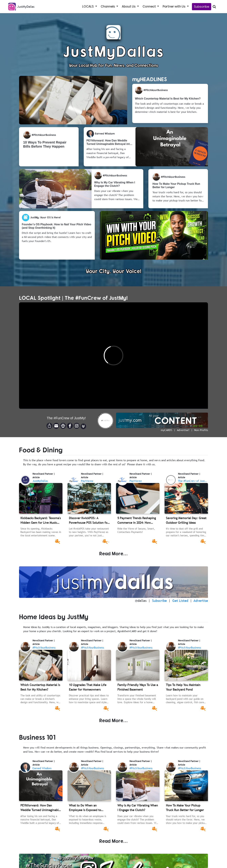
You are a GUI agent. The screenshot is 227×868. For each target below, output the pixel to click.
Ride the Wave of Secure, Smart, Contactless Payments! (136, 530)
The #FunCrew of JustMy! (193, 481)
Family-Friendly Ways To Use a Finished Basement (138, 687)
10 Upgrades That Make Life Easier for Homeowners (88, 687)
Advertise (201, 601)
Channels (108, 6)
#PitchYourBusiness (44, 647)
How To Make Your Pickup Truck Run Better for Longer (185, 808)
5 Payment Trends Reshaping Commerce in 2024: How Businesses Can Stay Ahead (137, 520)
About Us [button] (129, 6)
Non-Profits (201, 430)
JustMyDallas (40, 481)
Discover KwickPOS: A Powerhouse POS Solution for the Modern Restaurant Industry (89, 520)
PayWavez (87, 481)
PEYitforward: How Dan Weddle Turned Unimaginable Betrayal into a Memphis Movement (40, 808)
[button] (83, 426)
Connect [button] (150, 6)
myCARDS (167, 430)
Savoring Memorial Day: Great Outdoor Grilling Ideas (186, 520)
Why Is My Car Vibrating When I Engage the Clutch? (138, 808)
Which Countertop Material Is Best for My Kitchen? (40, 687)
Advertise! (183, 430)
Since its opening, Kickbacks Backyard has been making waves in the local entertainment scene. (41, 532)
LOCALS (88, 6)
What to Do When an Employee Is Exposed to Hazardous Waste (85, 808)
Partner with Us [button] (174, 6)
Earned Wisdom (42, 768)
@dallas (141, 601)
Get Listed (180, 601)
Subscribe (202, 7)
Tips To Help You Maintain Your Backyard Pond (183, 687)
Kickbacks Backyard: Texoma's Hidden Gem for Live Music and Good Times (41, 520)
